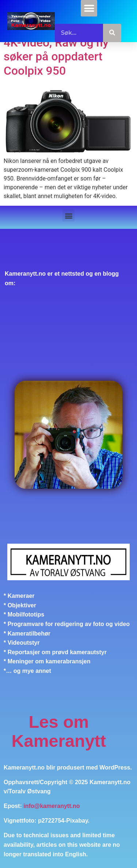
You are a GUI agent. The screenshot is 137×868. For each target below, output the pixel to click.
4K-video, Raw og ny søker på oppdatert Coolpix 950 (56, 57)
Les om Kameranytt (59, 731)
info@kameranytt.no (52, 806)
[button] (89, 8)
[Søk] (112, 33)
